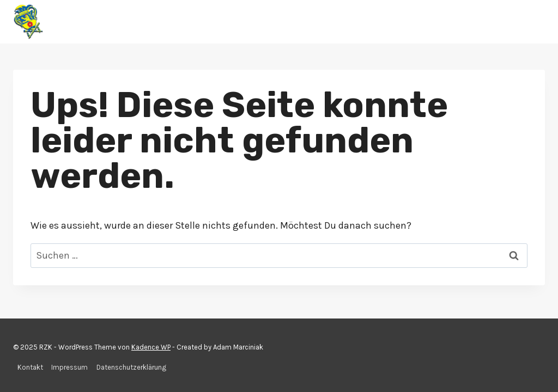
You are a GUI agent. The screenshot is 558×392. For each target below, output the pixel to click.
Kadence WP (151, 347)
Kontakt (30, 367)
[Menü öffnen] (535, 22)
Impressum (69, 367)
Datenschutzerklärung (131, 367)
